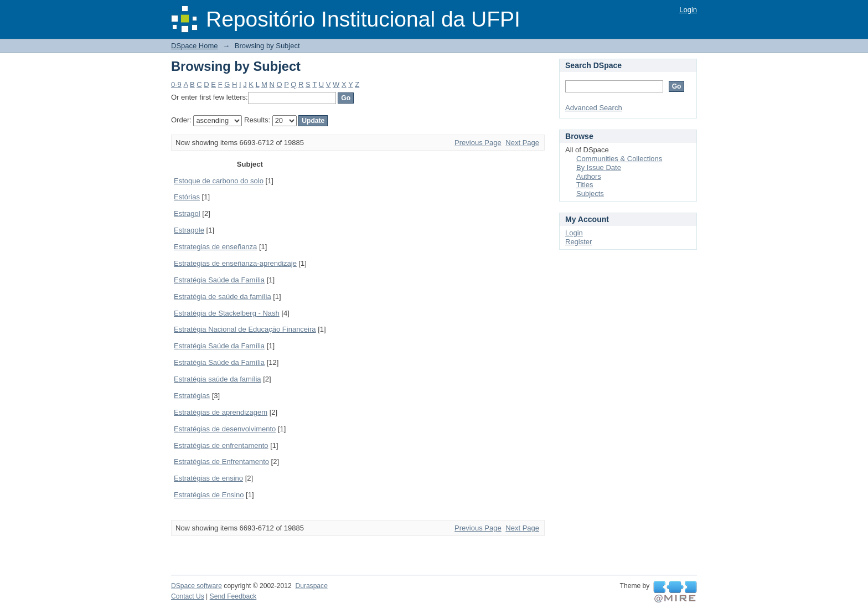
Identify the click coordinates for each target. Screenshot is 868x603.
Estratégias (192, 396)
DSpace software (197, 586)
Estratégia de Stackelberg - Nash (227, 313)
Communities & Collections (619, 159)
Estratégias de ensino (208, 478)
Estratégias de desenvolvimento (225, 429)
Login (688, 10)
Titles (585, 185)
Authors (589, 176)
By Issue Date (599, 167)
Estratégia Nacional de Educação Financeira (245, 329)
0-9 (176, 84)
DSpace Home (195, 46)
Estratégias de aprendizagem (221, 412)
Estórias (187, 197)
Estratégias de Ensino (209, 495)
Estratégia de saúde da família (223, 297)
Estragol (187, 213)
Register (578, 242)
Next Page (522, 143)
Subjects (590, 194)
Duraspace (311, 586)
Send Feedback (233, 596)
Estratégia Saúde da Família (219, 280)
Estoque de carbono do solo (219, 181)
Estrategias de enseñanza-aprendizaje (235, 263)
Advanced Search (594, 108)
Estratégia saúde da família (218, 379)
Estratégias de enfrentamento (221, 445)
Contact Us (188, 596)
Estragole (189, 230)
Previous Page (478, 143)
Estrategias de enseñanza (215, 247)
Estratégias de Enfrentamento (221, 462)
